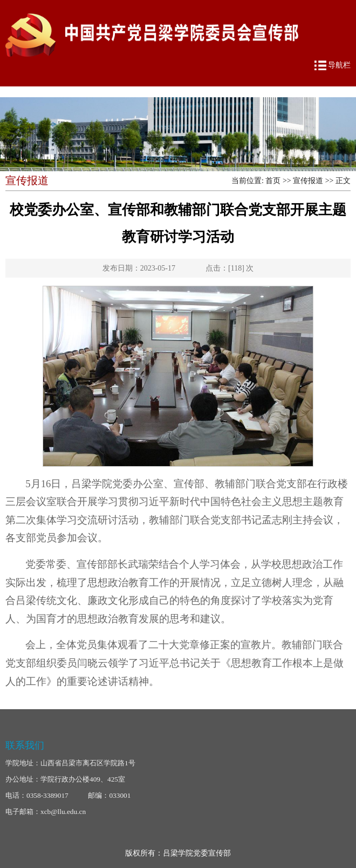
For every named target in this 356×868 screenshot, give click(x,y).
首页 (273, 181)
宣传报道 (308, 181)
